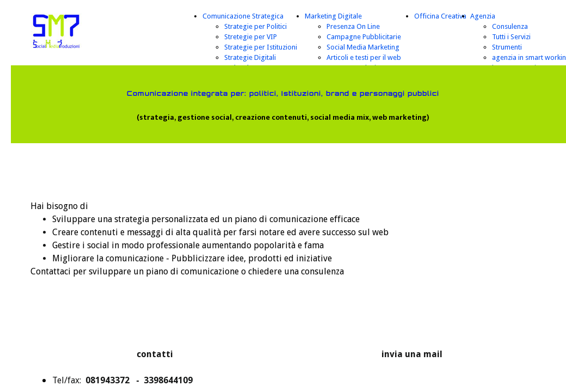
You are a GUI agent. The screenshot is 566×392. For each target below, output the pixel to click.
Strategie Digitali (250, 57)
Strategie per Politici (256, 26)
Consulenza (510, 26)
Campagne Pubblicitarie (364, 37)
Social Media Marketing (363, 47)
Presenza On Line (353, 26)
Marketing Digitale (333, 16)
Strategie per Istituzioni (261, 47)
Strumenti (507, 47)
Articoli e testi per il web (364, 57)
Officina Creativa (440, 16)
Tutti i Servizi (511, 37)
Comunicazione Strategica (243, 16)
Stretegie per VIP (251, 37)
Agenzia (483, 16)
